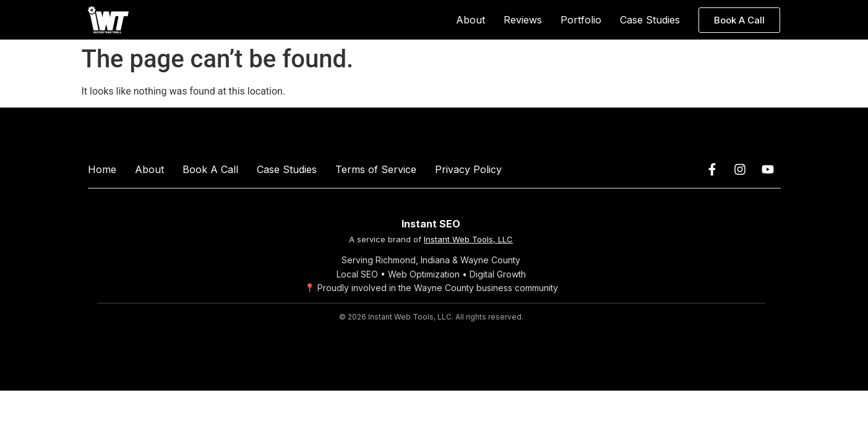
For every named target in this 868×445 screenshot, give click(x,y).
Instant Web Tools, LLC (468, 239)
